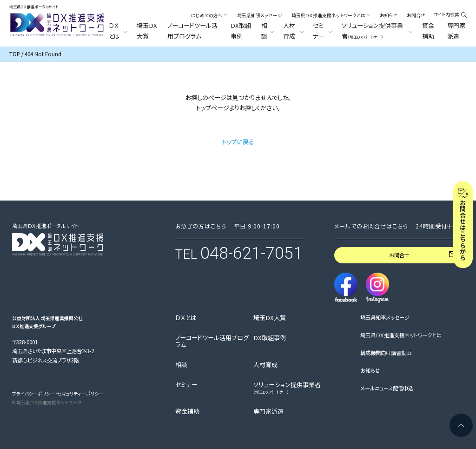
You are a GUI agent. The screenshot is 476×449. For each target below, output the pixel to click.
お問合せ (416, 15)
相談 (181, 365)
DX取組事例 (241, 30)
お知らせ (389, 15)
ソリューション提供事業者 (287, 388)
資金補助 (428, 30)
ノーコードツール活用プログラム (192, 30)
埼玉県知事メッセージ (260, 15)
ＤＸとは (186, 318)
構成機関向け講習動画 (386, 353)
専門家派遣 (456, 30)
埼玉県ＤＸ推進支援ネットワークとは (401, 335)
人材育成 (265, 365)
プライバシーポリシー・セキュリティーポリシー (58, 394)
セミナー (186, 385)
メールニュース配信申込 (387, 388)
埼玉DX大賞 (147, 30)
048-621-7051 (251, 253)
